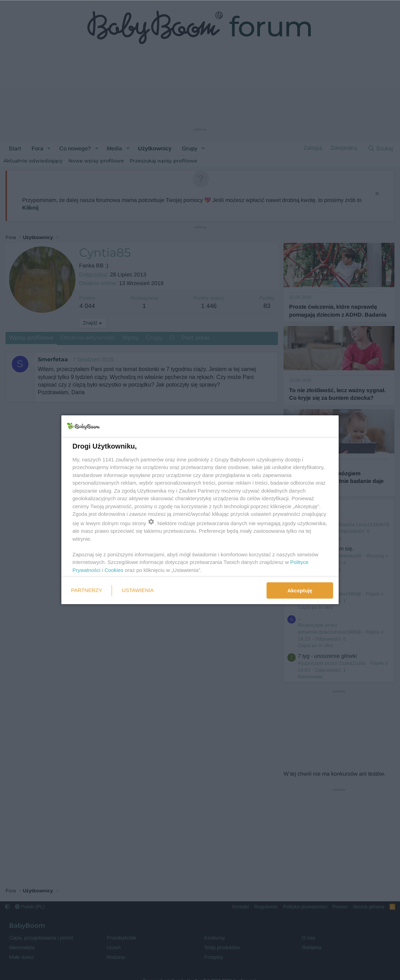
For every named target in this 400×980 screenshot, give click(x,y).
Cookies (114, 570)
